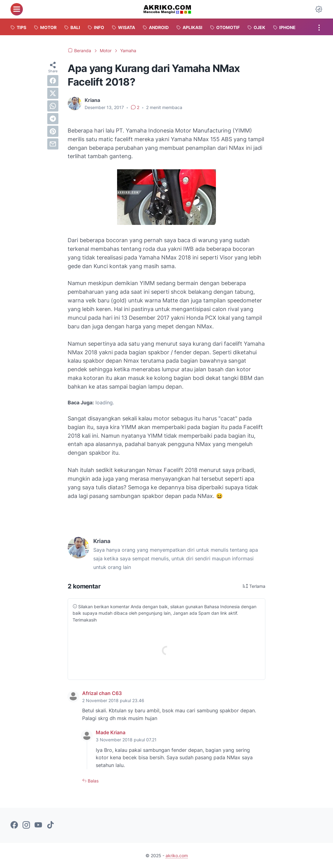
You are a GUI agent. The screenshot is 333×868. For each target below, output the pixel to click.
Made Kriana (111, 732)
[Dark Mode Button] (319, 9)
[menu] (17, 9)
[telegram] (53, 119)
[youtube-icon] (38, 825)
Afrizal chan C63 (102, 693)
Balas (93, 781)
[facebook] (53, 81)
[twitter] (53, 93)
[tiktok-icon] (50, 825)
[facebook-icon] (14, 825)
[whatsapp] (53, 106)
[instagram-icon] (26, 825)
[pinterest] (53, 131)
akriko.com (177, 855)
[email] (53, 144)
